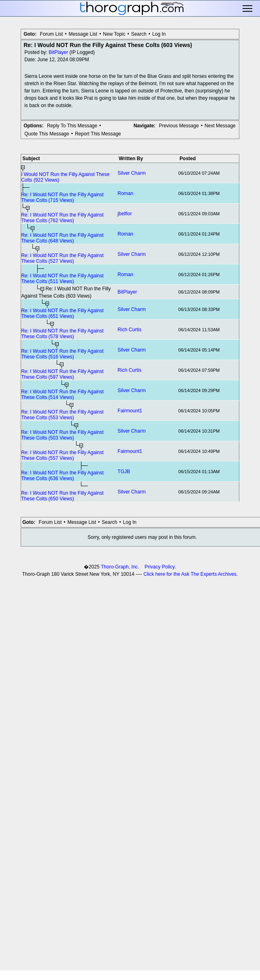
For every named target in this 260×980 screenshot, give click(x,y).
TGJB (124, 472)
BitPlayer (58, 52)
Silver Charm (131, 173)
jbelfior (125, 214)
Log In (159, 34)
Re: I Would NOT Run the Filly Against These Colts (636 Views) (62, 476)
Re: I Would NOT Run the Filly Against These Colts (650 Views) (62, 496)
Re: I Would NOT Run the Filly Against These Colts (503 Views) (62, 435)
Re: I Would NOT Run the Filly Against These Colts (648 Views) (62, 238)
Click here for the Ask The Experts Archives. (191, 574)
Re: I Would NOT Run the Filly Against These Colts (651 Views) (62, 313)
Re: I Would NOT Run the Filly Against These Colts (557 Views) (62, 455)
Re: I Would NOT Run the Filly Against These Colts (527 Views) (62, 258)
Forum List (52, 34)
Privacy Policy (160, 567)
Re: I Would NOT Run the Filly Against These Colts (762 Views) (62, 218)
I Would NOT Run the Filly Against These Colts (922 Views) (65, 177)
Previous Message (179, 126)
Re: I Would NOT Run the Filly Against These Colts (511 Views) (62, 279)
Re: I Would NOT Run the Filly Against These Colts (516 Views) (62, 354)
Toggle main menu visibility (248, 9)
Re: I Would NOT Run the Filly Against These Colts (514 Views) (62, 395)
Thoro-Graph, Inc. (120, 567)
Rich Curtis (129, 330)
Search (139, 34)
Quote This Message (47, 134)
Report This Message (98, 134)
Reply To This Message (72, 126)
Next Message (220, 126)
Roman (125, 193)
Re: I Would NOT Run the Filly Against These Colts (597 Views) (62, 374)
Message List (83, 34)
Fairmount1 (130, 411)
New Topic (114, 34)
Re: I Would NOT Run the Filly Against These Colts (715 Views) (62, 197)
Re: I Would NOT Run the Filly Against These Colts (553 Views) (62, 415)
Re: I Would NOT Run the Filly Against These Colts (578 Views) (62, 334)
